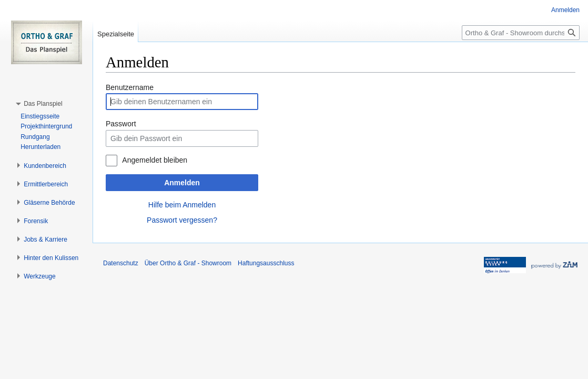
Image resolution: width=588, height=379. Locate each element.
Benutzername (130, 87)
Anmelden (182, 183)
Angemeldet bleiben (155, 160)
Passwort (121, 124)
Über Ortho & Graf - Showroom (188, 263)
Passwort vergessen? (182, 220)
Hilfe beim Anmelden (182, 205)
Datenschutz (121, 263)
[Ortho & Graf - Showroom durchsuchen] (521, 33)
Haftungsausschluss (266, 263)
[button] (43, 104)
